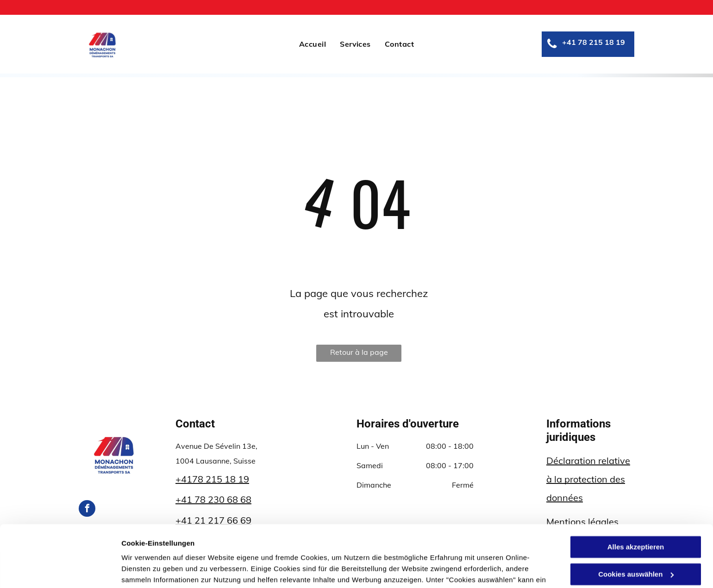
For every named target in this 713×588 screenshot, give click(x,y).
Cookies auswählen (154, 570)
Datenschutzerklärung (375, 544)
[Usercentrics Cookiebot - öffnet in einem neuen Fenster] (60, 570)
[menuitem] (313, 44)
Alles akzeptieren (636, 489)
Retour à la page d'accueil (359, 355)
